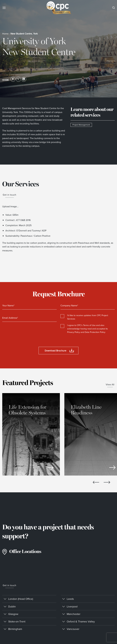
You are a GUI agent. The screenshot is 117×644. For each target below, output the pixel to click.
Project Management (81, 125)
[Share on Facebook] (13, 79)
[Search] (114, 8)
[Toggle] (5, 599)
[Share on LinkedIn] (24, 79)
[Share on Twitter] (18, 79)
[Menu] (4, 8)
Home (5, 34)
